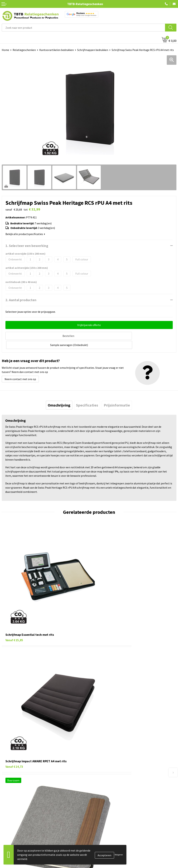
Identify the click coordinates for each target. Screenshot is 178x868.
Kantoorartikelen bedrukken (57, 50)
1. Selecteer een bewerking (27, 246)
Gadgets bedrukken (13, 839)
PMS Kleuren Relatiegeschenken (110, 790)
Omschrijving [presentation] (59, 395)
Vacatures (97, 828)
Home (5, 50)
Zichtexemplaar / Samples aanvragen (113, 800)
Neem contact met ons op (20, 369)
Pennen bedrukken (13, 823)
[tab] (59, 395)
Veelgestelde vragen (103, 768)
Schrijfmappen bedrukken (93, 50)
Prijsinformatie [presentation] (117, 395)
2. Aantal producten (21, 300)
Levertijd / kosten (101, 773)
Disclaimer (97, 850)
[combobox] (83, 28)
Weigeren (119, 855)
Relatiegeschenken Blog (106, 834)
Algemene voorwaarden (105, 855)
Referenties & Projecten (105, 839)
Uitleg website (100, 779)
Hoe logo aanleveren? (104, 795)
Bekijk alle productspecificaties (25, 234)
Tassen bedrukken (13, 828)
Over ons (96, 823)
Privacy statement (102, 844)
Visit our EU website (103, 860)
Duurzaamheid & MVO (104, 806)
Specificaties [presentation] (87, 395)
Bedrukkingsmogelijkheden (107, 784)
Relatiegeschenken (24, 50)
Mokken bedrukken (13, 844)
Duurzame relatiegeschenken (19, 834)
